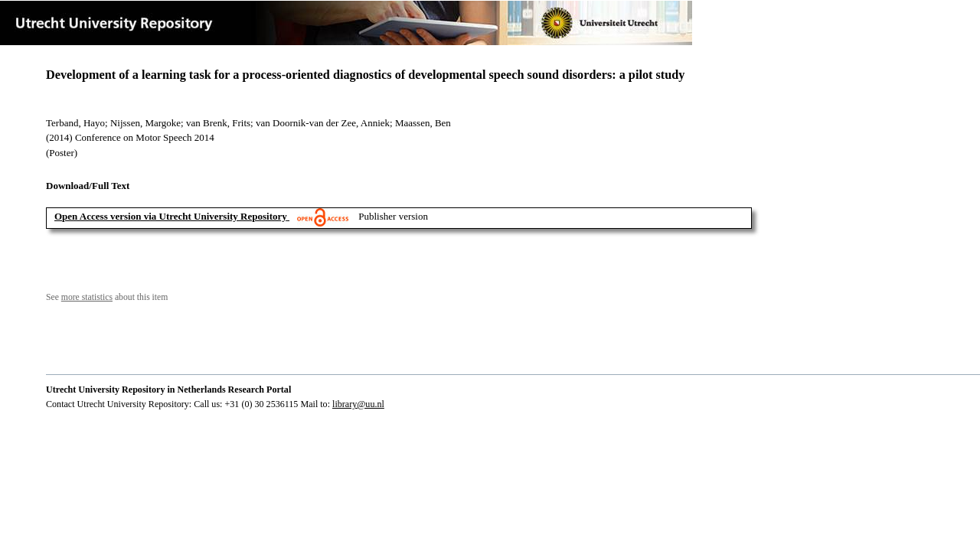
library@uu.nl (358, 404)
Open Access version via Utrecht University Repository (171, 216)
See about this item (107, 297)
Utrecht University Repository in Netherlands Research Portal (168, 390)
